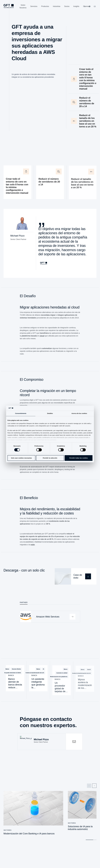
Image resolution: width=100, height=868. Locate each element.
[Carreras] (86, 6)
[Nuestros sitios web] (90, 6)
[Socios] (67, 6)
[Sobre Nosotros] (23, 6)
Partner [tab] (24, 602)
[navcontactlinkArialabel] (95, 6)
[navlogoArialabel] (9, 6)
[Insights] (76, 6)
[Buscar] (85, 6)
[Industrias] (57, 6)
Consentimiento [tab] (21, 413)
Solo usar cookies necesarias (21, 458)
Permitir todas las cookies (79, 458)
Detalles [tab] (50, 413)
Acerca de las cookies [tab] (79, 413)
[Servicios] (34, 6)
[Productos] (45, 6)
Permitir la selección (50, 458)
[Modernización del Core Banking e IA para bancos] (33, 814)
